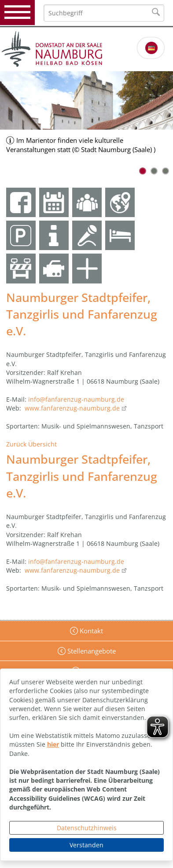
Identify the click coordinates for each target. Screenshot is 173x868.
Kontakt (90, 631)
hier (53, 744)
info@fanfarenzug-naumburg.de (76, 399)
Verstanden (86, 845)
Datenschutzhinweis (87, 828)
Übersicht (42, 444)
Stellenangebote (91, 651)
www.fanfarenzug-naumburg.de (72, 408)
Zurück (16, 444)
